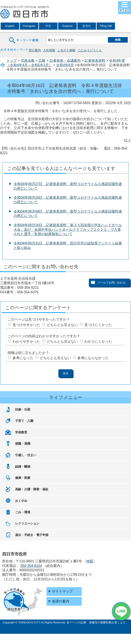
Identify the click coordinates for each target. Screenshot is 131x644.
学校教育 (21, 432)
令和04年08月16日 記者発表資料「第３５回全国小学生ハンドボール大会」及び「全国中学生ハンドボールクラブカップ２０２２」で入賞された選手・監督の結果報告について (68, 230)
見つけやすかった (26, 325)
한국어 (87, 26)
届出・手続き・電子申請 (32, 535)
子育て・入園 (24, 421)
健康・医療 (23, 478)
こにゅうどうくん (90, 50)
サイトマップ (62, 591)
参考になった (23, 358)
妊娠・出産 (23, 409)
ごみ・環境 (23, 512)
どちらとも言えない (62, 325)
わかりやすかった (26, 341)
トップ (12, 61)
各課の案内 (61, 601)
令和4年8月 (65, 65)
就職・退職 (23, 444)
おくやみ (21, 501)
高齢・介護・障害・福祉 (32, 489)
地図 (90, 561)
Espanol (67, 26)
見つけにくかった (98, 325)
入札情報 (49, 50)
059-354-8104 (31, 566)
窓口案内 (35, 50)
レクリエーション (27, 523)
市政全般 (28, 61)
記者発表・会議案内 (65, 61)
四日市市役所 (25, 12)
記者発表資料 (95, 61)
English (10, 26)
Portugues (29, 26)
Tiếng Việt (106, 26)
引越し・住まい (26, 455)
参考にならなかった (93, 358)
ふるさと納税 (66, 50)
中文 (48, 26)
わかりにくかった (98, 341)
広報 (42, 61)
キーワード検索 (24, 38)
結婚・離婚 (23, 466)
